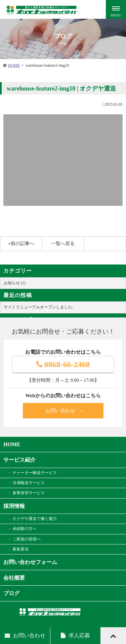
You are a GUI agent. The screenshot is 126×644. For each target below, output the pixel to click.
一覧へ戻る (63, 244)
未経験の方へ (25, 529)
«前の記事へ (21, 244)
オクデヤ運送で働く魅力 (35, 519)
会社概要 (14, 578)
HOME (14, 65)
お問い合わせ (65, 411)
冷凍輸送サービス (29, 483)
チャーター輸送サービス (35, 473)
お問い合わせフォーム (30, 562)
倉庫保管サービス (29, 493)
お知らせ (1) (15, 283)
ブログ (11, 593)
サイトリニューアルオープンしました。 (40, 307)
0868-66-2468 (63, 364)
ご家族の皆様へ (27, 539)
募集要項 (20, 549)
